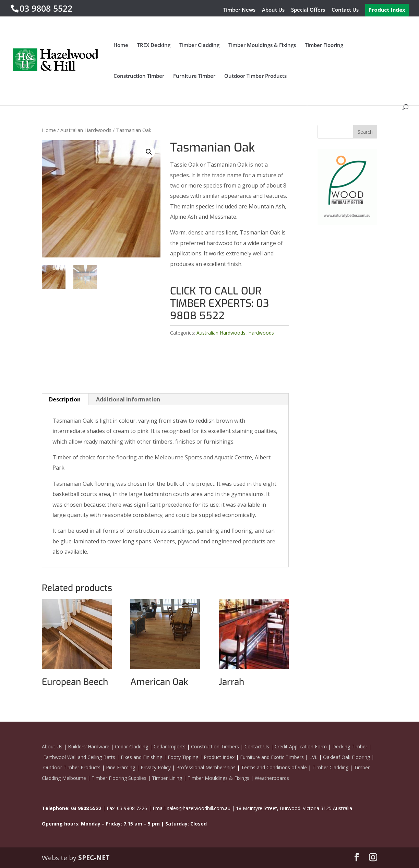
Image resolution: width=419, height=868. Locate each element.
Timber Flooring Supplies (119, 778)
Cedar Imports (170, 746)
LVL (313, 757)
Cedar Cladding (131, 746)
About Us (273, 10)
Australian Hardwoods (86, 130)
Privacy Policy (156, 767)
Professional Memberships (206, 767)
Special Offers (308, 10)
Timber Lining (167, 778)
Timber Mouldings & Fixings (262, 45)
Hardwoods (261, 333)
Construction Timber (139, 76)
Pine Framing (121, 767)
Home (121, 45)
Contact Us (345, 10)
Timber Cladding (199, 45)
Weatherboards (272, 778)
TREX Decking (154, 45)
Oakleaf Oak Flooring (346, 757)
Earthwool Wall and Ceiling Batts (79, 757)
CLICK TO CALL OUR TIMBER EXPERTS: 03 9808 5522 (219, 303)
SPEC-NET (94, 858)
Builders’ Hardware (89, 746)
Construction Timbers (215, 746)
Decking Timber (350, 746)
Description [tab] (65, 399)
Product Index (387, 10)
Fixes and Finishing (141, 757)
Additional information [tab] (128, 399)
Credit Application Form (301, 746)
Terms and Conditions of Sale (273, 767)
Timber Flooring (324, 45)
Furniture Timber (194, 76)
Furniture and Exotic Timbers (272, 757)
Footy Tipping (183, 757)
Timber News (239, 10)
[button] (149, 152)
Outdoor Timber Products (255, 76)
